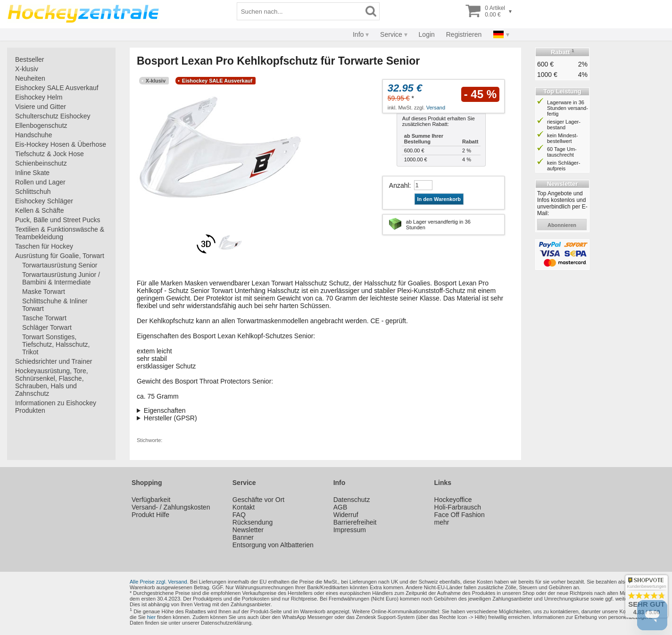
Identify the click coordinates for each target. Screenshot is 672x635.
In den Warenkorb (439, 199)
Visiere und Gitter (41, 107)
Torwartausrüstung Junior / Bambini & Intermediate (61, 278)
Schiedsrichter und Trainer (54, 361)
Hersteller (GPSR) (170, 418)
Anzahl (399, 185)
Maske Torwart (44, 292)
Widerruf (346, 515)
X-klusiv (27, 69)
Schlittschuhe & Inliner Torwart (55, 305)
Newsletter (248, 530)
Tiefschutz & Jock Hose (50, 154)
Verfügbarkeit (151, 500)
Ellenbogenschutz (41, 125)
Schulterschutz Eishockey (53, 116)
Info (358, 34)
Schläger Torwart (47, 327)
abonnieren (562, 225)
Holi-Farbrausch (458, 507)
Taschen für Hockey (44, 246)
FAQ (239, 515)
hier (151, 617)
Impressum (350, 530)
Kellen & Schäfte (40, 210)
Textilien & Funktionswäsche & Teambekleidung (60, 233)
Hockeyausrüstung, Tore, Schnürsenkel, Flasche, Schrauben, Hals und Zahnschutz (52, 382)
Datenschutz (352, 500)
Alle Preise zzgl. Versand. (159, 582)
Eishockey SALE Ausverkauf (57, 88)
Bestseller (29, 59)
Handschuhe (34, 135)
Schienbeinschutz (41, 163)
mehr (442, 522)
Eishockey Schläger (44, 201)
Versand (436, 108)
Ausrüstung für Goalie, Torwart (60, 256)
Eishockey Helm (39, 97)
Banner (243, 537)
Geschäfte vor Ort (258, 500)
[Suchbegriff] (300, 11)
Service (391, 34)
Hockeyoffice (453, 500)
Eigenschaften (165, 410)
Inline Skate (32, 173)
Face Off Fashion (460, 515)
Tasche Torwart (44, 318)
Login (427, 34)
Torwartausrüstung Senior (60, 265)
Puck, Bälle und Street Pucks (58, 220)
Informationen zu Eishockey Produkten (56, 407)
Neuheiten (30, 78)
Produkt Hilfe (150, 515)
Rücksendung (253, 522)
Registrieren (464, 34)
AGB (340, 507)
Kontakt (244, 507)
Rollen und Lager (40, 182)
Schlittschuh (33, 192)
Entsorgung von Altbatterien (273, 545)
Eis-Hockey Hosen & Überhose (61, 144)
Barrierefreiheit (355, 522)
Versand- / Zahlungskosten (171, 507)
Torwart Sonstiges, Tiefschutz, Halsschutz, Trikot (56, 344)
